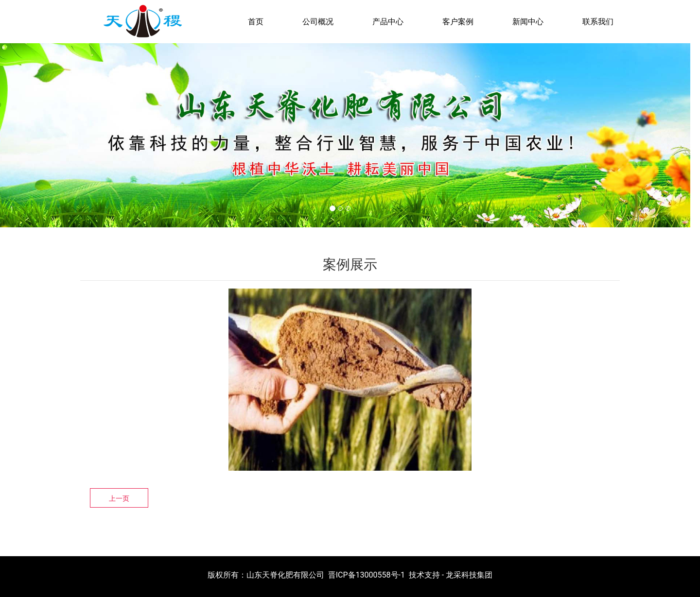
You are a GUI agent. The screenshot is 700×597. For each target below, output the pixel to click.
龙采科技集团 (469, 575)
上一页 (119, 498)
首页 (256, 22)
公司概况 (318, 22)
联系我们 (598, 22)
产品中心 (388, 22)
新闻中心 (528, 22)
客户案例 (458, 22)
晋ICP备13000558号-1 (367, 575)
